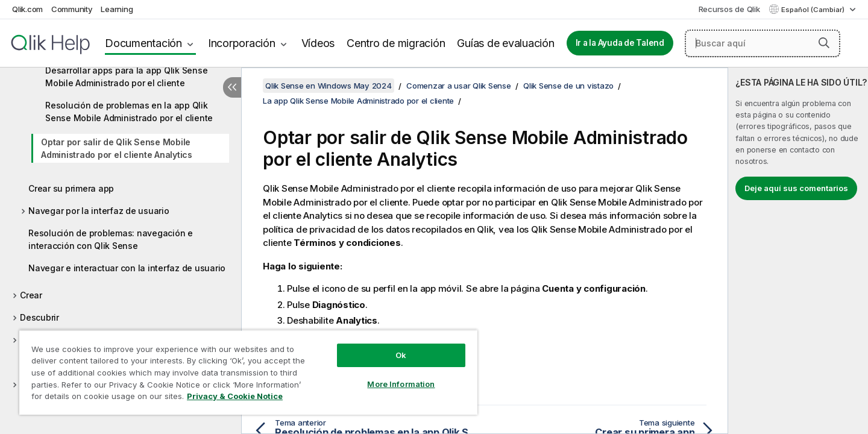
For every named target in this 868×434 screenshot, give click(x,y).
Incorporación (242, 43)
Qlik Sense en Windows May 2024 (329, 86)
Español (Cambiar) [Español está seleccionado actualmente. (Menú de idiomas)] (814, 10)
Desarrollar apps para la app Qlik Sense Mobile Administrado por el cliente (126, 77)
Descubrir (39, 317)
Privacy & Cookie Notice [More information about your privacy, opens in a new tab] (235, 396)
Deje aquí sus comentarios (796, 188)
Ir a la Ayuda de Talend (620, 43)
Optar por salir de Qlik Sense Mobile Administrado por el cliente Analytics (117, 148)
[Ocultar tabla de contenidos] (232, 87)
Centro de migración (396, 43)
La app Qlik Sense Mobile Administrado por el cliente (358, 101)
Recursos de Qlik (729, 9)
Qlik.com (27, 9)
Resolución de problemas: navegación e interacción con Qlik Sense (111, 239)
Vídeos (318, 43)
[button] (824, 43)
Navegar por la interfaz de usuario (99, 211)
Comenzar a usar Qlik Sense (459, 86)
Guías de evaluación (505, 43)
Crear (31, 295)
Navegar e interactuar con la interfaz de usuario (127, 268)
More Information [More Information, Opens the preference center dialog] (401, 384)
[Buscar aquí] (763, 43)
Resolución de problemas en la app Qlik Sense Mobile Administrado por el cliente (129, 112)
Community (72, 9)
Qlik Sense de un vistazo (568, 86)
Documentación (143, 43)
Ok (401, 355)
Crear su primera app (71, 188)
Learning (117, 9)
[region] (248, 372)
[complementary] (798, 251)
